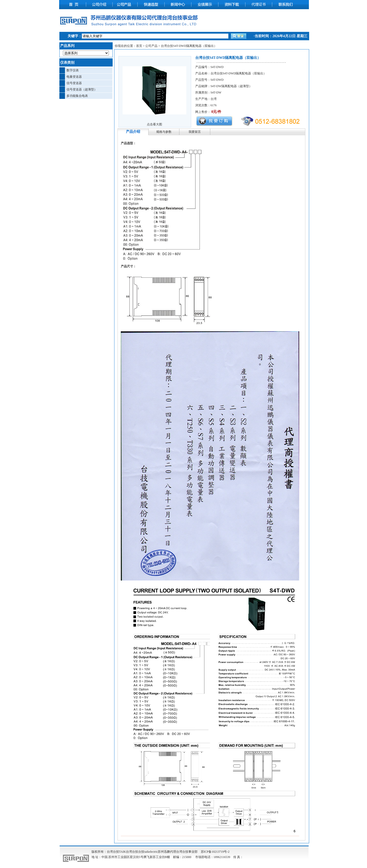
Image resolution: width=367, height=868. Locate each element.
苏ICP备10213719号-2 (215, 852)
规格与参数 (164, 132)
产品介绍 (133, 132)
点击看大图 (154, 124)
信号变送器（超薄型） (82, 89)
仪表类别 (67, 63)
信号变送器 (74, 83)
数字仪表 (73, 70)
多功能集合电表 (77, 96)
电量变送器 (74, 77)
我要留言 (195, 132)
